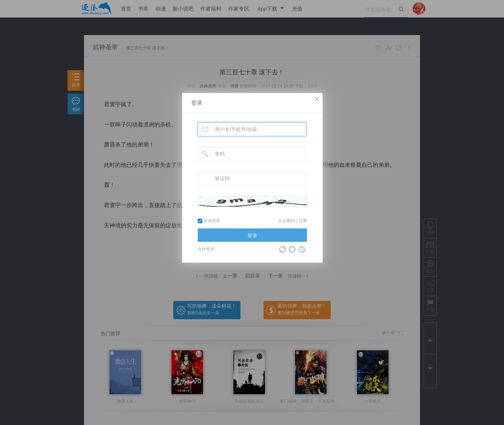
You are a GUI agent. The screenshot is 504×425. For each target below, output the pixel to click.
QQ (292, 249)
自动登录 (209, 221)
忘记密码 (287, 221)
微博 (302, 249)
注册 (303, 221)
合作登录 (206, 249)
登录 (197, 103)
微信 (282, 249)
